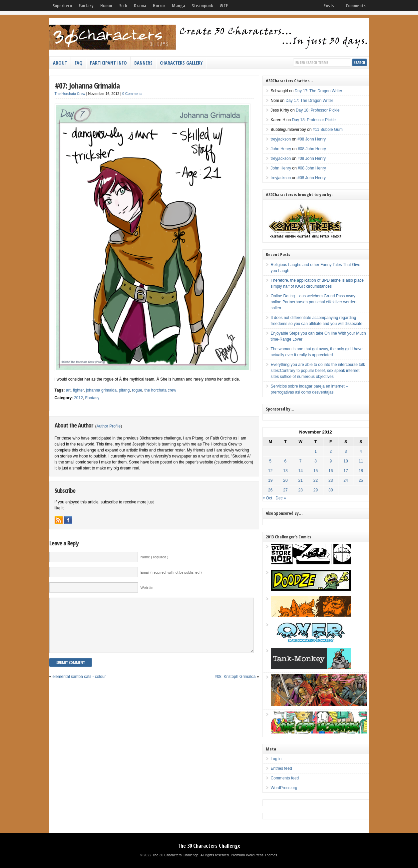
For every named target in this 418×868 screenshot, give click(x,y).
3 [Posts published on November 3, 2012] (346, 451)
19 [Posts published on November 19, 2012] (270, 480)
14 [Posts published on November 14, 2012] (301, 471)
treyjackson (281, 139)
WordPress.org (284, 788)
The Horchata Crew (70, 94)
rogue (137, 390)
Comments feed (285, 778)
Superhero (62, 6)
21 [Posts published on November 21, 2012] (301, 480)
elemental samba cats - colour (79, 687)
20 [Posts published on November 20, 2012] (285, 480)
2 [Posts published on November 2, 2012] (331, 451)
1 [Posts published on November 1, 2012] (316, 451)
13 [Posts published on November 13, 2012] (285, 471)
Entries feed (281, 768)
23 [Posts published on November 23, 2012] (331, 480)
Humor (106, 6)
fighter (78, 390)
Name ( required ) (155, 557)
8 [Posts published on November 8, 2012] (316, 461)
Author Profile (109, 426)
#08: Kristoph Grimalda (235, 687)
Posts (329, 6)
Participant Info (108, 63)
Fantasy (86, 6)
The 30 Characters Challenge (209, 846)
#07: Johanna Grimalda (87, 85)
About (60, 63)
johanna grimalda (101, 390)
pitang (124, 390)
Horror (159, 6)
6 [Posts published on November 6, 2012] (286, 461)
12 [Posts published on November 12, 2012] (270, 471)
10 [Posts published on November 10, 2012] (346, 461)
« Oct (268, 498)
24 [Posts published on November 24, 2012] (346, 480)
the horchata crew (160, 390)
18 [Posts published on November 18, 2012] (361, 471)
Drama (140, 6)
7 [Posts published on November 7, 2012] (301, 461)
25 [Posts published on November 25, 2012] (361, 480)
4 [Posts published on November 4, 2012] (361, 451)
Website (147, 588)
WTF (224, 6)
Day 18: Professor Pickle (318, 110)
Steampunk (203, 6)
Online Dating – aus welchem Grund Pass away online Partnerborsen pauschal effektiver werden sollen (314, 302)
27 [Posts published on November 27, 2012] (285, 490)
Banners (143, 63)
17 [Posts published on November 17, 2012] (346, 471)
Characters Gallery (181, 63)
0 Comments (132, 94)
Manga (179, 6)
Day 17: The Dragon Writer (319, 91)
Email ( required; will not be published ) (171, 572)
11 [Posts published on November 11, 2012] (361, 461)
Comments (356, 6)
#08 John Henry (312, 139)
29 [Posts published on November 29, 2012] (316, 490)
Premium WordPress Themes (254, 855)
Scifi (123, 6)
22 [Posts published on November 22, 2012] (316, 480)
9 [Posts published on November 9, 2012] (331, 461)
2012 (78, 398)
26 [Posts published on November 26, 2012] (270, 490)
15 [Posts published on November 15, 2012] (316, 471)
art (68, 390)
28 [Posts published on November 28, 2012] (301, 490)
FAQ (79, 63)
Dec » (281, 498)
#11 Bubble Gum (328, 130)
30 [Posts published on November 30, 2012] (331, 490)
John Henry (281, 149)
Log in (276, 759)
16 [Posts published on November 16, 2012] (331, 471)
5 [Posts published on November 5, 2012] (270, 461)
